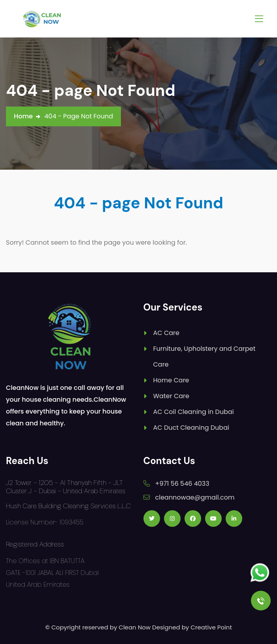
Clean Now (135, 627)
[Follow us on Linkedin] (234, 519)
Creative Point (211, 627)
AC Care (166, 333)
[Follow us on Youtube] (213, 519)
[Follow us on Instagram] (172, 519)
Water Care (171, 396)
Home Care (171, 380)
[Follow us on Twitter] (152, 519)
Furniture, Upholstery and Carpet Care (204, 357)
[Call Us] (261, 601)
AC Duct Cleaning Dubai (191, 428)
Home (23, 116)
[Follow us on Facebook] (193, 519)
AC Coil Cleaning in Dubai (194, 412)
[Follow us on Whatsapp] (260, 573)
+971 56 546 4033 (182, 484)
